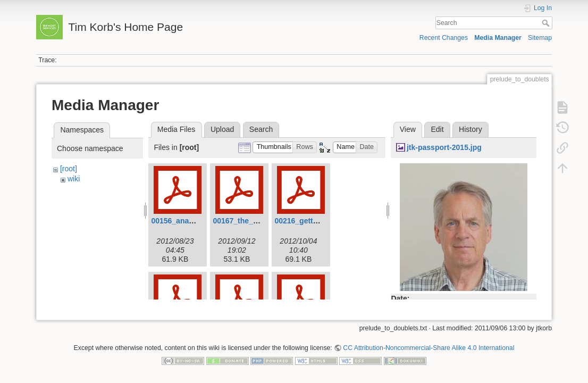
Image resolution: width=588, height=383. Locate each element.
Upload (222, 129)
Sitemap (540, 38)
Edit (437, 129)
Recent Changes (444, 38)
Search (547, 23)
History (471, 129)
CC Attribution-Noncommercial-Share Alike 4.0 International (429, 344)
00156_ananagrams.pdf (192, 221)
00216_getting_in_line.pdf (320, 221)
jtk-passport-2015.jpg (444, 147)
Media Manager (498, 38)
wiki (74, 179)
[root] (69, 169)
